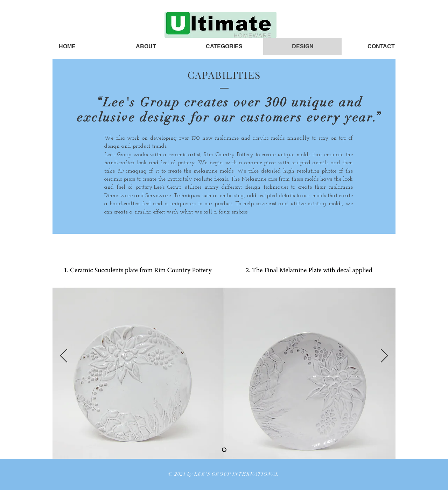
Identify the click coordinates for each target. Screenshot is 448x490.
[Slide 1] (224, 450)
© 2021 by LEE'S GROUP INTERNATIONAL (224, 474)
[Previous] (64, 356)
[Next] (384, 356)
